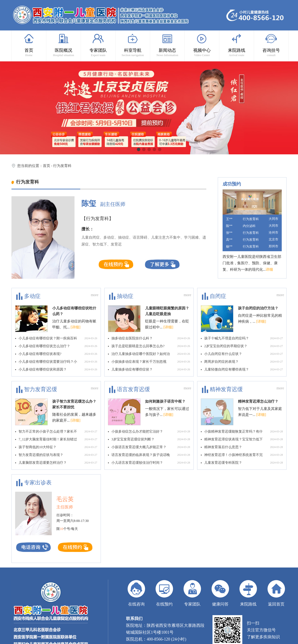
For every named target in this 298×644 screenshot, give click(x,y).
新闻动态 (167, 45)
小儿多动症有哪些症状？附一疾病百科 (58, 338)
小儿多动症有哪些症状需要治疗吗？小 (58, 362)
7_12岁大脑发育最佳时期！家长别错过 (58, 439)
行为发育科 (62, 166)
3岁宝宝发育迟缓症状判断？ (151, 439)
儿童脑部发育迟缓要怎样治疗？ (58, 463)
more (95, 295)
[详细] (76, 327)
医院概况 (63, 45)
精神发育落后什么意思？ (244, 447)
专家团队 (98, 45)
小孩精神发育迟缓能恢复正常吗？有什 (244, 431)
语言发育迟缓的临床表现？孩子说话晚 (151, 455)
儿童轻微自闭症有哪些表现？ (244, 369)
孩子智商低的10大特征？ (58, 447)
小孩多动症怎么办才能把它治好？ (151, 431)
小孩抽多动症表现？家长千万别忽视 (151, 362)
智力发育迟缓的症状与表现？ (58, 455)
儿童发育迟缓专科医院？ (244, 463)
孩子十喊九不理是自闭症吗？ (244, 338)
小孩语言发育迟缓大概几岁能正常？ (151, 447)
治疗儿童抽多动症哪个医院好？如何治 (151, 354)
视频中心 (202, 45)
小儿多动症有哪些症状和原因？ (58, 369)
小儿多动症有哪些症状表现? (58, 354)
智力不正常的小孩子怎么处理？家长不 (58, 431)
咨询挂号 (271, 45)
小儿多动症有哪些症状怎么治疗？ (58, 346)
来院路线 (237, 45)
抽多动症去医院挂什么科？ (151, 338)
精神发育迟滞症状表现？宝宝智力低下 (244, 439)
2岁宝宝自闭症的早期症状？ (244, 346)
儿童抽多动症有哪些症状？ (151, 369)
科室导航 (133, 45)
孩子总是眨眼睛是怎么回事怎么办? (151, 346)
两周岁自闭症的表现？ (244, 362)
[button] (139, 149)
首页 (29, 45)
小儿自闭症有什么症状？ (244, 354)
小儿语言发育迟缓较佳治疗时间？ (151, 463)
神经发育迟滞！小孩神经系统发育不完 (244, 455)
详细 (269, 269)
